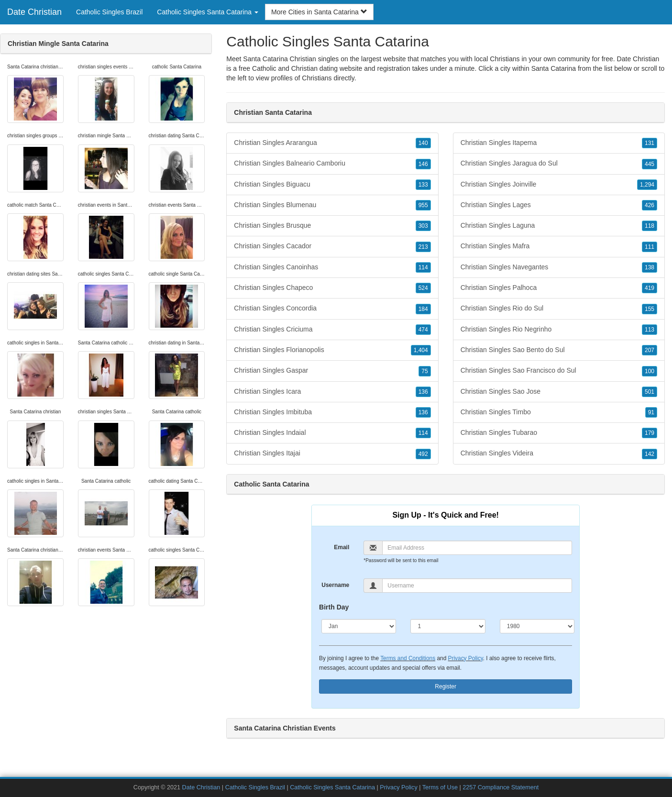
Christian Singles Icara (332, 392)
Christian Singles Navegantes (559, 267)
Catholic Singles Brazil (109, 12)
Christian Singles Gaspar (332, 371)
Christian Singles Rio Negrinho (559, 330)
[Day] (448, 626)
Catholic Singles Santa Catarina (332, 787)
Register (446, 686)
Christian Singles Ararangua (332, 143)
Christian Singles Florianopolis (332, 350)
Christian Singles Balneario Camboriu (332, 164)
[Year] (537, 626)
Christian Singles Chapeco (332, 288)
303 (423, 226)
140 (423, 143)
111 (650, 247)
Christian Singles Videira (559, 454)
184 (423, 309)
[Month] (359, 626)
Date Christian (34, 12)
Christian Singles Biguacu (332, 185)
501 (650, 392)
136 (423, 392)
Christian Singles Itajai (332, 454)
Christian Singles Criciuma (332, 330)
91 (651, 412)
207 (650, 350)
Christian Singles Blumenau (332, 205)
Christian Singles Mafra (559, 246)
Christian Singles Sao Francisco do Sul (559, 371)
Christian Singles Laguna (559, 226)
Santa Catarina (554, 68)
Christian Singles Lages (559, 205)
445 (650, 164)
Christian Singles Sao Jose (559, 392)
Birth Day (334, 607)
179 (650, 433)
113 (650, 330)
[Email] (477, 548)
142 (650, 454)
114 (423, 267)
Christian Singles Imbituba (332, 412)
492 (423, 454)
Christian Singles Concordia (332, 309)
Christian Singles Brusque (332, 226)
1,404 (421, 350)
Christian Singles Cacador (332, 246)
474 (423, 330)
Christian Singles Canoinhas (332, 267)
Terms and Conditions (408, 658)
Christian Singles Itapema (559, 143)
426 (650, 205)
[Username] (477, 586)
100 (650, 371)
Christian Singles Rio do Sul (559, 309)
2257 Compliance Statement (501, 787)
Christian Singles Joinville (559, 185)
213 (423, 247)
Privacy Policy (466, 658)
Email (342, 547)
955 (423, 205)
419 (650, 288)
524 (423, 288)
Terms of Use (440, 787)
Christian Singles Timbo (559, 412)
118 (650, 226)
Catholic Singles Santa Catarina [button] (208, 12)
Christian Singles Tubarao (559, 433)
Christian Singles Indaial (332, 433)
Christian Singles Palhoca (559, 288)
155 (650, 309)
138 (650, 267)
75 (424, 371)
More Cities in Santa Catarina (319, 12)
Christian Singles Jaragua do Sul (559, 164)
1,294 (647, 185)
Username (335, 585)
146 (423, 164)
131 (650, 143)
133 (423, 185)
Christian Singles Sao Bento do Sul (559, 350)
